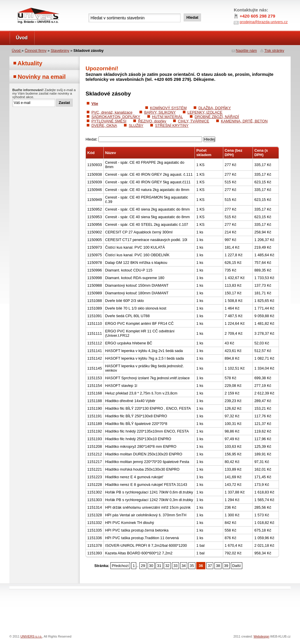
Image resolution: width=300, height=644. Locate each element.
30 (151, 566)
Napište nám (246, 51)
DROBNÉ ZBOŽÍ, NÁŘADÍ (217, 117)
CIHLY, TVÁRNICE (194, 121)
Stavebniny (60, 51)
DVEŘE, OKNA (104, 125)
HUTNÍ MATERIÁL (168, 117)
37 (210, 566)
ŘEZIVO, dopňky (152, 121)
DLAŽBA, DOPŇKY (215, 108)
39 (226, 566)
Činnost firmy (36, 51)
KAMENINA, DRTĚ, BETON (244, 121)
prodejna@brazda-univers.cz (264, 22)
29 (143, 566)
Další (237, 566)
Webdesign (262, 636)
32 (167, 566)
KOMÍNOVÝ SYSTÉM (168, 108)
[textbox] (134, 18)
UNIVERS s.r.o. (26, 6)
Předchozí (120, 566)
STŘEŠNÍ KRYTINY (172, 125)
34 (184, 566)
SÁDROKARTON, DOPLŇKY (116, 117)
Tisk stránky (274, 51)
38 (218, 566)
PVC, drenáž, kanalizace (112, 112)
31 (159, 566)
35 (192, 566)
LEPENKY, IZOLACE (205, 112)
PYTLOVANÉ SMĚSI (109, 121)
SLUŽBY (136, 125)
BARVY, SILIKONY (160, 112)
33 (175, 566)
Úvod (22, 38)
